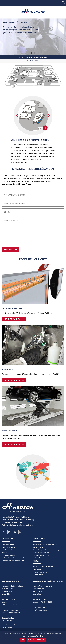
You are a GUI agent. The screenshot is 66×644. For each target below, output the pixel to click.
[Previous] (17, 116)
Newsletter (37, 569)
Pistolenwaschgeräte (41, 552)
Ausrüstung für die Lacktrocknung (46, 550)
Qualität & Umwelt (9, 547)
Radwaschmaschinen (41, 555)
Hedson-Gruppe (8, 545)
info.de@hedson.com (10, 610)
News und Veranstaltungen (43, 567)
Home (21, 57)
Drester (29, 61)
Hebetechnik (38, 558)
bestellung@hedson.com (11, 613)
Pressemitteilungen (40, 572)
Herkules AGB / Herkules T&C (13, 560)
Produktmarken (8, 550)
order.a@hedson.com (41, 607)
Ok (23, 640)
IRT (33, 61)
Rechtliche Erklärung (10, 555)
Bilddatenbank (38, 575)
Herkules (37, 61)
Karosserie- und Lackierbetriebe (45, 545)
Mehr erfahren (12, 319)
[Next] (49, 116)
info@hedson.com (40, 610)
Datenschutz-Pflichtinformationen (15, 558)
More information (36, 640)
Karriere (5, 552)
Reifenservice (38, 547)
